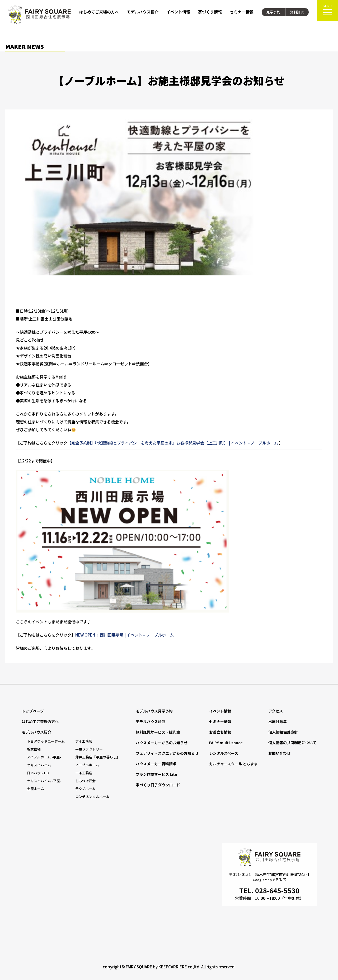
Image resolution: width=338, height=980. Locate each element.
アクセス (276, 711)
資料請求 (297, 12)
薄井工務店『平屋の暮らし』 (98, 757)
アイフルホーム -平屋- (44, 757)
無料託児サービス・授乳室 (158, 732)
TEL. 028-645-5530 (269, 890)
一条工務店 (84, 773)
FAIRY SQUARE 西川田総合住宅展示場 (40, 15)
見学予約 (273, 12)
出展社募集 (278, 721)
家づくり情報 (210, 12)
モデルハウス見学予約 (154, 711)
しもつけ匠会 (85, 781)
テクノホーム (85, 789)
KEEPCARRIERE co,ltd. (179, 967)
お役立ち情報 (220, 732)
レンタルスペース (224, 753)
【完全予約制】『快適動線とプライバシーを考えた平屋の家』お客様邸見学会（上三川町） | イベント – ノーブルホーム (173, 443)
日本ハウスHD (38, 773)
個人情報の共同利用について (292, 743)
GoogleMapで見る (269, 880)
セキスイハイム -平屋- (44, 781)
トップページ (33, 711)
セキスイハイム (39, 765)
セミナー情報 (242, 12)
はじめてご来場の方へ (99, 12)
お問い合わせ (279, 753)
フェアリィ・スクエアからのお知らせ (167, 753)
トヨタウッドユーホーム (46, 741)
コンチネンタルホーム (92, 797)
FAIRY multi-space (226, 743)
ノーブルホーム (87, 765)
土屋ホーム (36, 789)
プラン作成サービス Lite (156, 774)
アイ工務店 (84, 741)
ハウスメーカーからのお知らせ (162, 743)
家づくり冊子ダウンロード (158, 785)
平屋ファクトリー (89, 749)
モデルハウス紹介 (143, 12)
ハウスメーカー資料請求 (156, 764)
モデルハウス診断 (151, 721)
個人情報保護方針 (283, 732)
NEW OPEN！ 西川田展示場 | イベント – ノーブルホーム (125, 635)
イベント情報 (178, 12)
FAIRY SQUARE (139, 967)
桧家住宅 (34, 749)
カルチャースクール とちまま (233, 764)
